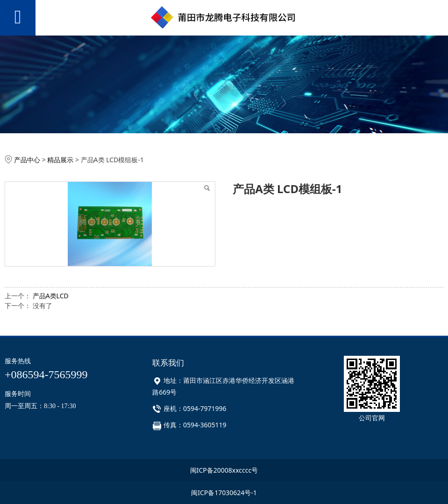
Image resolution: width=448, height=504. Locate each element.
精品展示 (60, 160)
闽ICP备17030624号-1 (224, 493)
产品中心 (27, 160)
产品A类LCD (51, 296)
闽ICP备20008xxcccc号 (224, 470)
